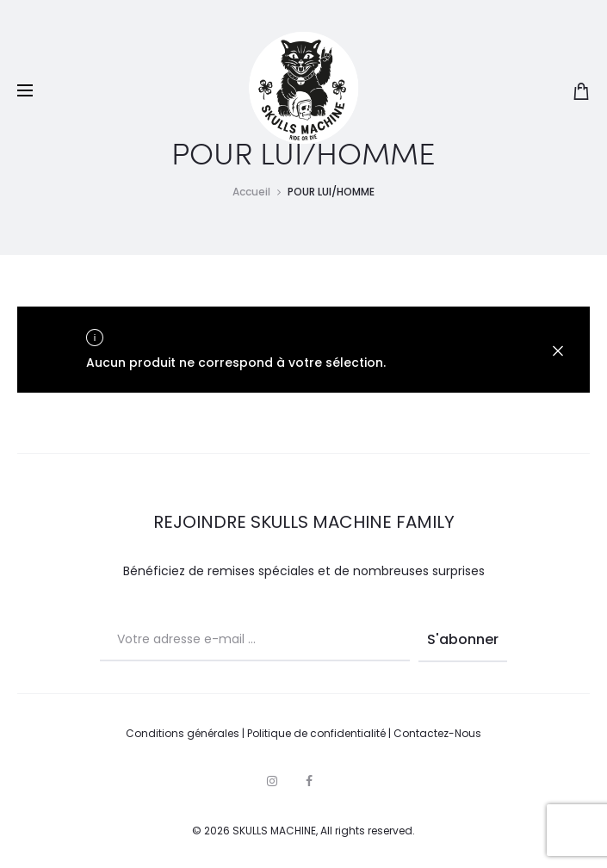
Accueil (251, 192)
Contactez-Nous (437, 733)
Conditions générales (183, 733)
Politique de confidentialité (316, 733)
